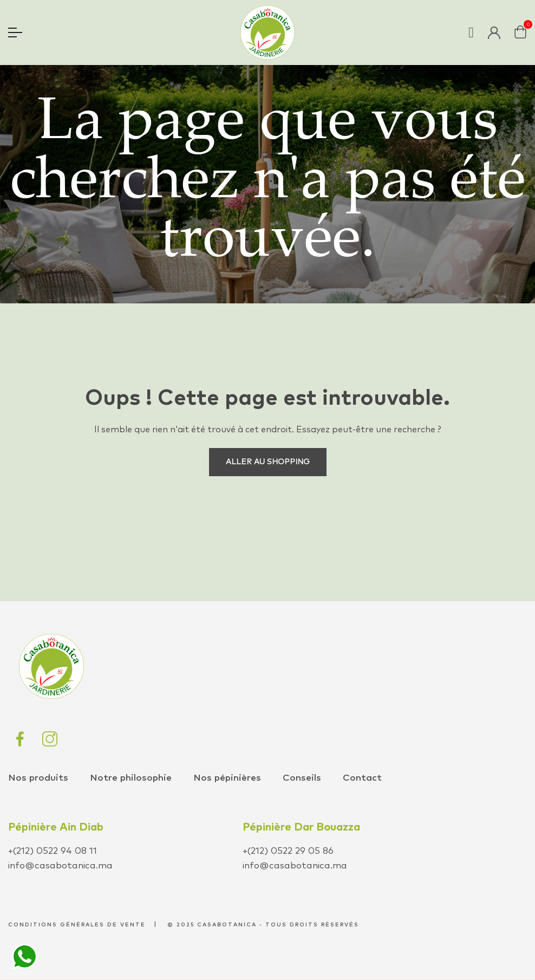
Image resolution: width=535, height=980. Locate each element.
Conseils (302, 778)
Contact (362, 778)
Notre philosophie (131, 778)
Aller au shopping (268, 462)
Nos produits (38, 778)
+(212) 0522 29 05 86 (288, 851)
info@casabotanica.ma (60, 866)
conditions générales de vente (77, 925)
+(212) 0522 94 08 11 (53, 851)
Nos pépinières (227, 778)
